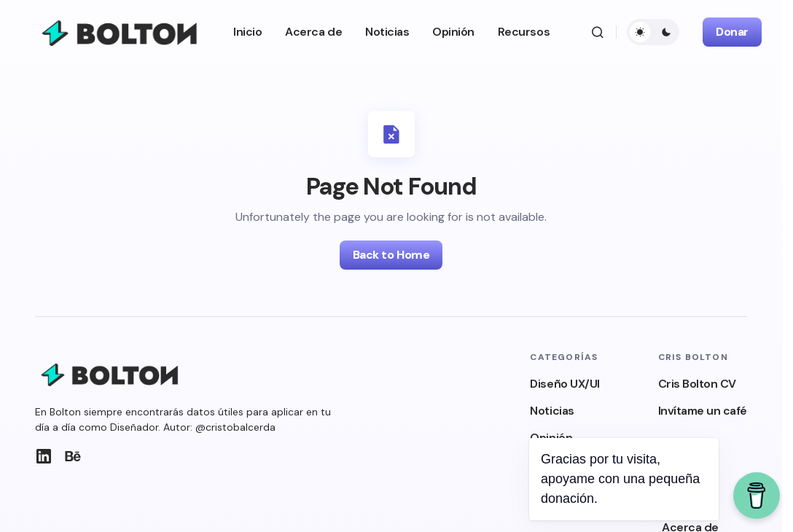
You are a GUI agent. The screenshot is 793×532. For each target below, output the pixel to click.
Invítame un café (703, 411)
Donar (732, 32)
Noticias (552, 411)
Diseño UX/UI (565, 384)
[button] (598, 32)
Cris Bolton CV (697, 384)
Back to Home (391, 255)
